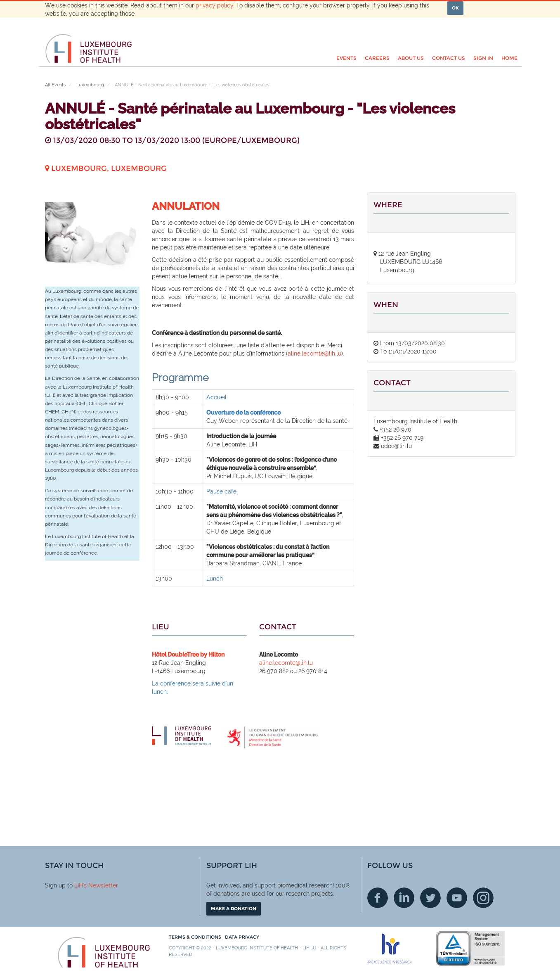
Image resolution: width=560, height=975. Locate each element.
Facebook (378, 898)
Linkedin (404, 898)
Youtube (457, 898)
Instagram (483, 898)
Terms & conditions (196, 937)
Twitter (430, 898)
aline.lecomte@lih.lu (314, 353)
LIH (79, 885)
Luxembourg (90, 85)
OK (455, 8)
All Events (55, 85)
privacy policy (214, 5)
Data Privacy (242, 937)
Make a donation (234, 909)
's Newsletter (100, 885)
